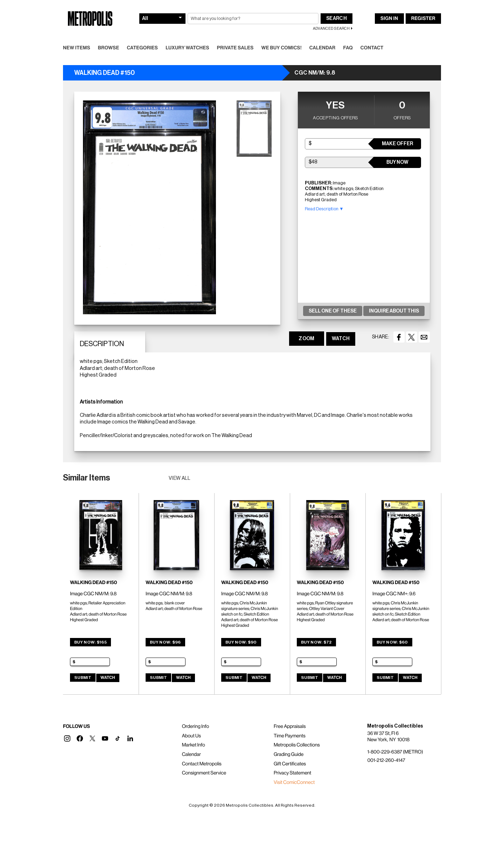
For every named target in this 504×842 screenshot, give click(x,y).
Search (337, 19)
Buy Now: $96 (165, 642)
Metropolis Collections (297, 745)
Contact (372, 48)
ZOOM (306, 339)
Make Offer (397, 144)
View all (180, 478)
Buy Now (397, 162)
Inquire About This (394, 311)
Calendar (323, 48)
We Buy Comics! (282, 48)
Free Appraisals (290, 727)
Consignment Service (204, 773)
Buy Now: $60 (392, 642)
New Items (77, 48)
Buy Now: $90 (241, 642)
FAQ (348, 48)
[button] (67, 738)
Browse (109, 48)
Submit (83, 678)
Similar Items (87, 478)
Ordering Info (195, 727)
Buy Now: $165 (90, 642)
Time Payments (290, 736)
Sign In (389, 19)
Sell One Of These (333, 311)
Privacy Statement (293, 773)
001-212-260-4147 (386, 760)
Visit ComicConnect (294, 783)
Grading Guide (289, 755)
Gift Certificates (290, 764)
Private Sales (235, 48)
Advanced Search (331, 29)
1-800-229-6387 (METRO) (395, 752)
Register (423, 19)
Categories (142, 48)
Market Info (194, 745)
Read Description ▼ (324, 209)
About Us (191, 736)
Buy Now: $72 (316, 642)
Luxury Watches (187, 48)
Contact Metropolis (202, 764)
